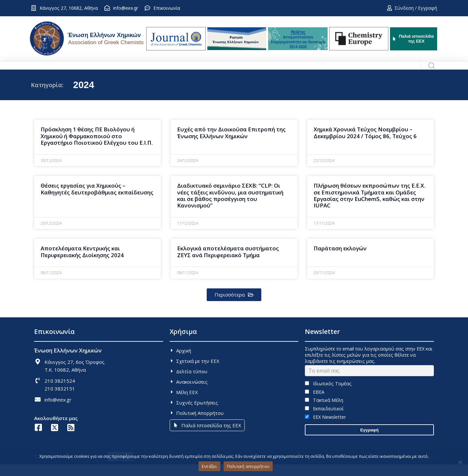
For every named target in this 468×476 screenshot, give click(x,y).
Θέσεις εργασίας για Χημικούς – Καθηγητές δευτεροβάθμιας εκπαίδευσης (97, 200)
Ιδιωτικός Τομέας (328, 395)
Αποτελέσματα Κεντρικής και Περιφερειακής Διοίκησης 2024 (82, 263)
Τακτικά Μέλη (324, 412)
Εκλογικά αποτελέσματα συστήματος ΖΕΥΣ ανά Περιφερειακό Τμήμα (228, 263)
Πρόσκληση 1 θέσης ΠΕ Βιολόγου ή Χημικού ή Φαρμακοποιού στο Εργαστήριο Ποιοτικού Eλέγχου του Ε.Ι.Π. (97, 148)
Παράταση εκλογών (340, 260)
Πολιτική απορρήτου (248, 466)
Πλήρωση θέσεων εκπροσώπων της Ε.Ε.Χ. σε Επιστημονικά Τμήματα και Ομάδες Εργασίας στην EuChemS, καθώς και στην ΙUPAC (370, 207)
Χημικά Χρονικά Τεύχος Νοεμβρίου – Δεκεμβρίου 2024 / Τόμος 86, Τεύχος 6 (365, 144)
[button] (234, 306)
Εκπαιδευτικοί (324, 420)
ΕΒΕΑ (314, 404)
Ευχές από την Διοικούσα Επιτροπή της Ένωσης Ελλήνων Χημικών (231, 144)
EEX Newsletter (325, 429)
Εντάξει (209, 466)
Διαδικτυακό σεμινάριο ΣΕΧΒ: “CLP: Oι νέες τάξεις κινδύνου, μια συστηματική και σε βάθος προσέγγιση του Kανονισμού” (230, 207)
